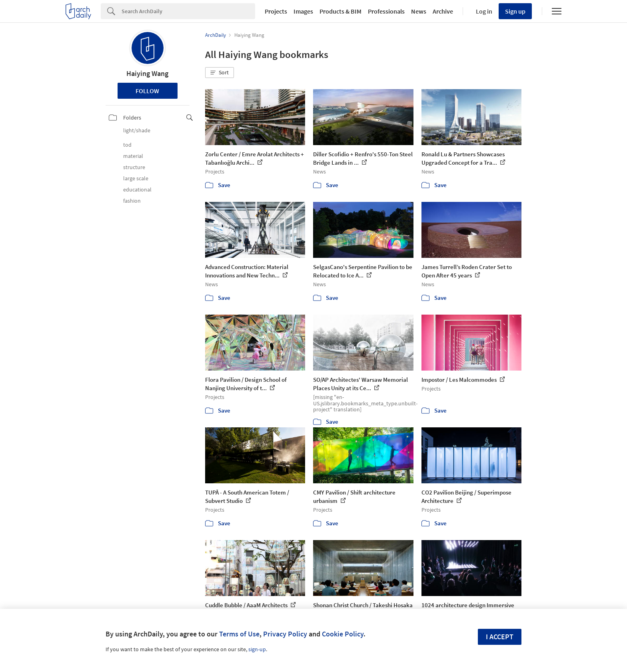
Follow (147, 91)
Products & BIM (340, 11)
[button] (220, 73)
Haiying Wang (147, 73)
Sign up (515, 11)
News (419, 11)
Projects (276, 11)
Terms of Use (239, 634)
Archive (443, 11)
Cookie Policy (343, 634)
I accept (500, 637)
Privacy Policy (285, 634)
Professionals (386, 11)
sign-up (257, 649)
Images (303, 11)
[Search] (188, 11)
